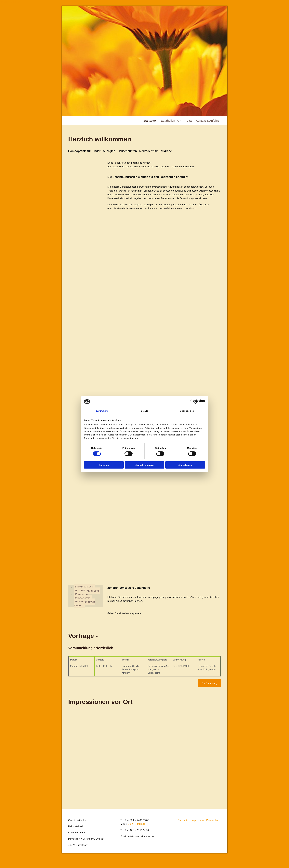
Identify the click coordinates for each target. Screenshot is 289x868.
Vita (189, 121)
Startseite (149, 121)
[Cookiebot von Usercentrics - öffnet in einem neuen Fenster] (193, 402)
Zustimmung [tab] (102, 411)
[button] (210, 683)
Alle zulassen (185, 465)
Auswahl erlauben (144, 465)
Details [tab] (145, 411)
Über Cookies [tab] (187, 411)
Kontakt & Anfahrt (207, 121)
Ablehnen (104, 465)
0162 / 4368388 (136, 824)
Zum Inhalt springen (10, 2)
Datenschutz (213, 820)
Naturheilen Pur (170, 121)
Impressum (198, 820)
